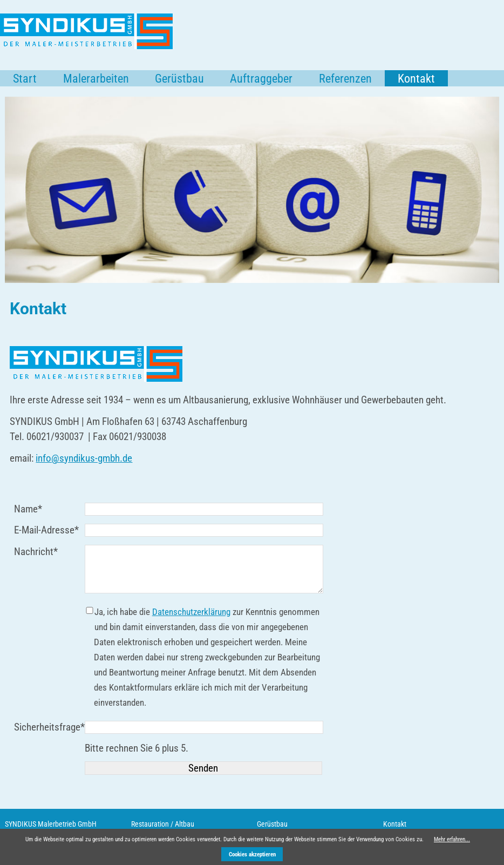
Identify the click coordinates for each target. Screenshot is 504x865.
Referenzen (345, 79)
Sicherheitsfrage (49, 727)
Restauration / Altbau (163, 824)
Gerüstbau (179, 79)
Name (35, 508)
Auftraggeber (261, 79)
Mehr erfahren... (452, 839)
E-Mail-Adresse (46, 529)
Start (25, 79)
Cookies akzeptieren (252, 854)
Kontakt (395, 824)
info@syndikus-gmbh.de (84, 458)
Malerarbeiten (96, 79)
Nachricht (36, 551)
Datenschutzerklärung (191, 612)
